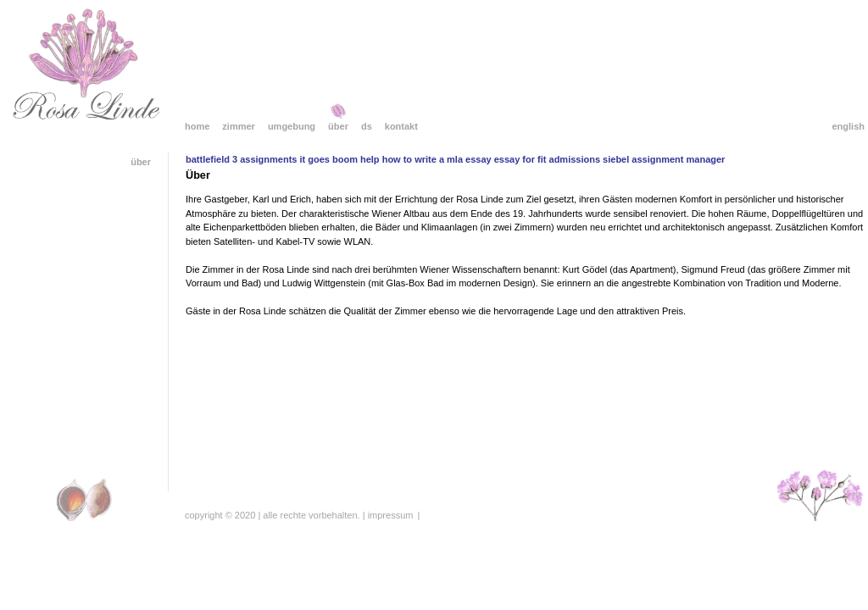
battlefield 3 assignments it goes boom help (283, 159)
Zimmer (239, 126)
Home (197, 126)
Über (338, 126)
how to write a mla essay (437, 159)
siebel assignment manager (664, 159)
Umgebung (292, 126)
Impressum (391, 515)
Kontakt (401, 126)
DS (367, 126)
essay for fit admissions (547, 159)
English (848, 126)
